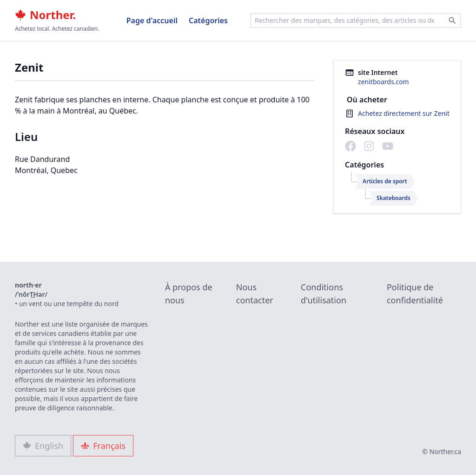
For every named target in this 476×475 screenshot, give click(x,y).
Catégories (208, 20)
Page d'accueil (152, 20)
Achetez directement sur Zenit (404, 113)
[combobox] (356, 20)
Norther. (45, 15)
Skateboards (393, 198)
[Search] (452, 20)
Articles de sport (385, 181)
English (43, 446)
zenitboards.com (383, 82)
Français (103, 446)
